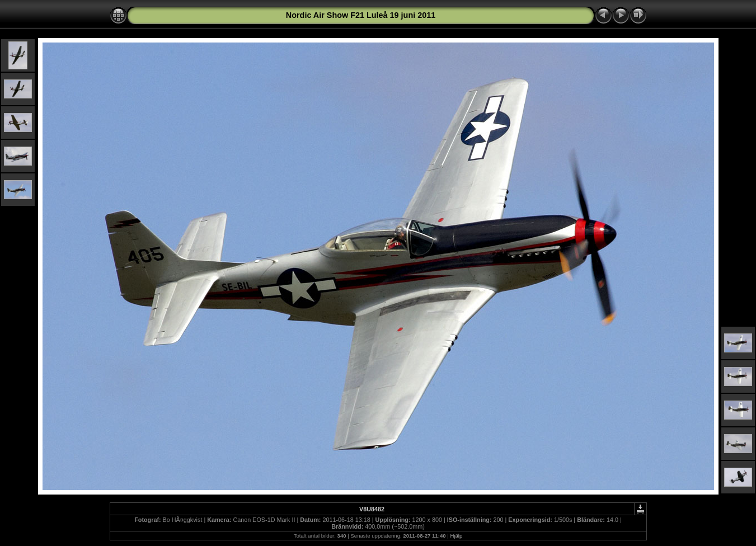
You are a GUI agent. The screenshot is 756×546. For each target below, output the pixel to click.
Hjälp (456, 536)
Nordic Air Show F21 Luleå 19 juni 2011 (361, 15)
